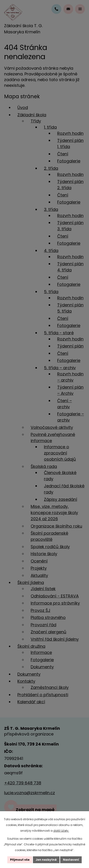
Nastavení (71, 860)
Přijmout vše (20, 860)
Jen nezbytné (46, 860)
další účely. (61, 831)
